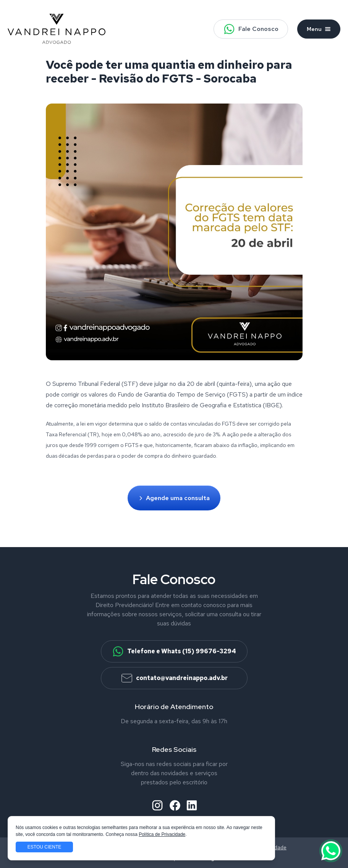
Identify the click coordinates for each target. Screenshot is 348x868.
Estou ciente (44, 847)
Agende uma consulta (174, 498)
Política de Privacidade (162, 834)
